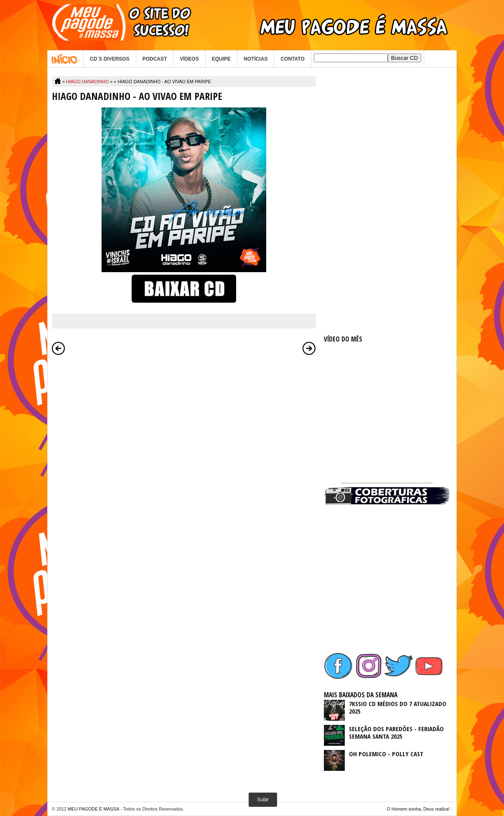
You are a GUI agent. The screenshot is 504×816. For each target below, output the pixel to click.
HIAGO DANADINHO (88, 82)
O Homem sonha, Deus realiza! (418, 809)
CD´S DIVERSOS (110, 59)
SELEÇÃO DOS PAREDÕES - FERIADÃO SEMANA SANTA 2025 (396, 732)
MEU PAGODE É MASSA (93, 809)
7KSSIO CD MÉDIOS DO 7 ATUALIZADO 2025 (398, 707)
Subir (263, 800)
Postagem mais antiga (309, 348)
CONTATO (292, 59)
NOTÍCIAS (256, 59)
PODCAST (155, 59)
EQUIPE (221, 59)
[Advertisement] (387, 201)
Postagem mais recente (59, 348)
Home (65, 59)
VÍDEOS (189, 59)
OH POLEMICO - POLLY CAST (386, 754)
